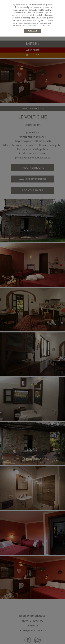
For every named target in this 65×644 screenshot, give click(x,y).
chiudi (33, 31)
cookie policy (29, 18)
